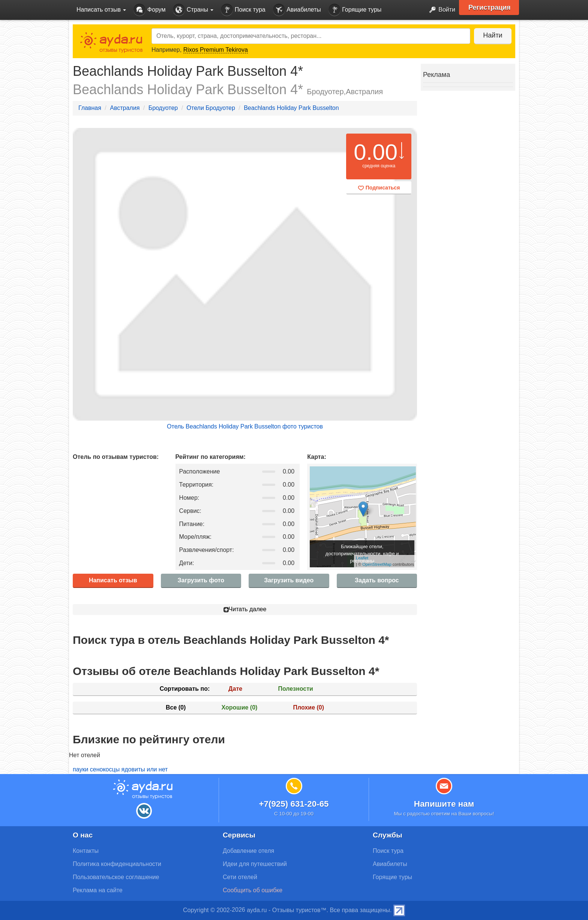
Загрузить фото (201, 580)
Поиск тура (243, 10)
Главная (90, 108)
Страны (193, 10)
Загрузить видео (289, 580)
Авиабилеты (297, 10)
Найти (493, 35)
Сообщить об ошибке (253, 890)
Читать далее (245, 609)
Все (176, 707)
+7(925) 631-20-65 (294, 804)
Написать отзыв (113, 580)
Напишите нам (444, 804)
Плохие (309, 707)
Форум (149, 10)
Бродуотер (163, 108)
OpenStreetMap (377, 564)
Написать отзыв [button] (101, 10)
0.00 (376, 152)
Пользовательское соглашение (116, 877)
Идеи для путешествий (255, 864)
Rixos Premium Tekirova (216, 50)
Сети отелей (240, 877)
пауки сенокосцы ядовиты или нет (120, 769)
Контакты (86, 851)
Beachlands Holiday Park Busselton (291, 108)
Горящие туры (355, 10)
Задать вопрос (377, 580)
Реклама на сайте (98, 890)
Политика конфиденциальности (117, 864)
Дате (235, 689)
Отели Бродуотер (211, 108)
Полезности (295, 689)
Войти (440, 10)
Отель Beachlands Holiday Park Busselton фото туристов (245, 426)
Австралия (125, 108)
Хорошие (240, 707)
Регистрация (490, 8)
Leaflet (362, 558)
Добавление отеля (248, 851)
